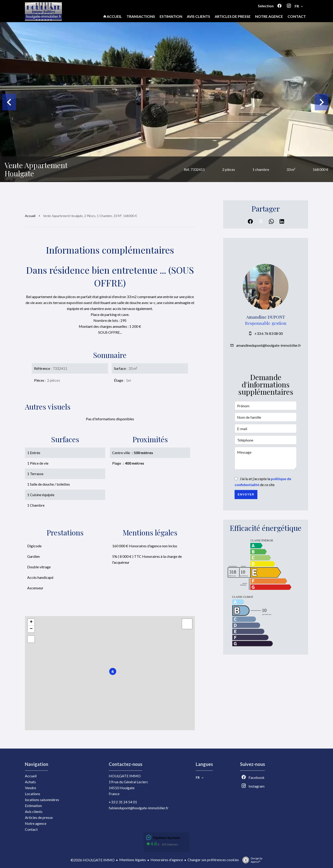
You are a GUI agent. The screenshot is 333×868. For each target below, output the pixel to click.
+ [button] (31, 622)
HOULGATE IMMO (125, 776)
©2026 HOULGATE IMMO (93, 860)
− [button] (31, 629)
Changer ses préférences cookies (213, 860)
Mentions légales (133, 860)
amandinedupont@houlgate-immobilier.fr (269, 345)
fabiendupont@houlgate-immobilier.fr (139, 808)
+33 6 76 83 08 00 (269, 333)
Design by (251, 860)
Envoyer (246, 495)
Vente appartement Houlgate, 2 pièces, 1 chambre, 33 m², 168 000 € (90, 216)
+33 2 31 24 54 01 (123, 802)
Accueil (30, 216)
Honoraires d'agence (167, 860)
